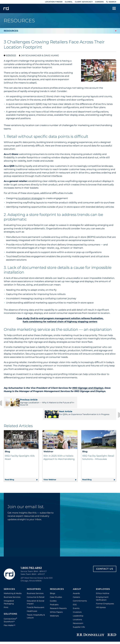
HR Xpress (101, 587)
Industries (34, 568)
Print (6, 587)
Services (9, 568)
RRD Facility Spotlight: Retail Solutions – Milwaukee (98, 448)
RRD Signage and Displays (88, 388)
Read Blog (22, 458)
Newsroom (78, 602)
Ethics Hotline (103, 573)
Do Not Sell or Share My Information (73, 628)
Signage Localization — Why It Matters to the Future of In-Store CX (31, 402)
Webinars (54, 595)
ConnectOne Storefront (10, 599)
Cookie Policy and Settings (34, 628)
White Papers (56, 591)
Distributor (16, 628)
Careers (99, 2)
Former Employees (105, 583)
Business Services (12, 576)
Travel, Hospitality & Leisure (36, 595)
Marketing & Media (13, 573)
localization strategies (30, 198)
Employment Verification (102, 578)
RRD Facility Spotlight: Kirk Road (20, 448)
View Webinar (60, 458)
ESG (75, 584)
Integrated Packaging (9, 581)
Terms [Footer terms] (94, 628)
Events (76, 588)
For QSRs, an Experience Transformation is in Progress (89, 402)
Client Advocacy (84, 2)
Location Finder (54, 2)
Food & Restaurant (36, 587)
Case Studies (56, 576)
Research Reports (58, 588)
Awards (76, 573)
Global (69, 2)
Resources (57, 568)
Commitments (80, 580)
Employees (103, 568)
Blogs (53, 573)
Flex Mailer (9, 605)
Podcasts (54, 584)
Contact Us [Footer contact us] (105, 548)
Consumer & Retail (36, 576)
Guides (53, 580)
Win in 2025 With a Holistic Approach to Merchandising (59, 448)
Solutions (10, 593)
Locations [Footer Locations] (77, 599)
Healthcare (32, 590)
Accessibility (104, 628)
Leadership (78, 595)
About (77, 568)
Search (111, 2)
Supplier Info (79, 606)
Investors (77, 591)
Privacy (52, 628)
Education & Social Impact (36, 581)
